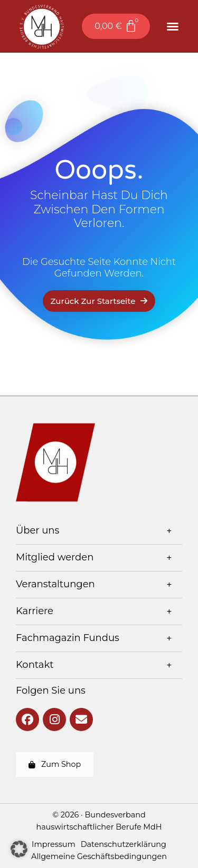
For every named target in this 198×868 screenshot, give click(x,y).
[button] (173, 26)
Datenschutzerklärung (124, 844)
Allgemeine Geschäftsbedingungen (99, 856)
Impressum (54, 844)
